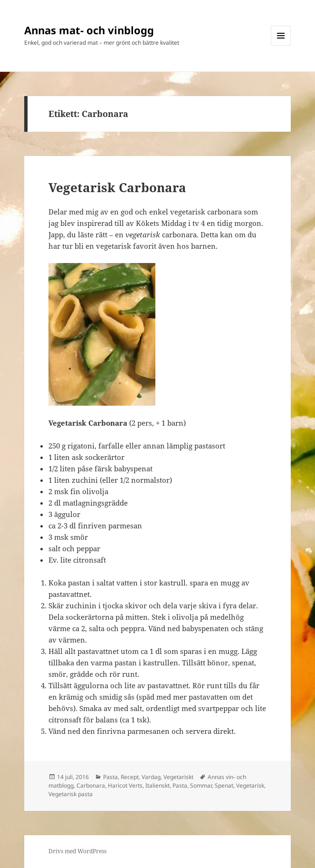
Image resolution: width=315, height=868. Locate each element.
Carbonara (91, 785)
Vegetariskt (178, 777)
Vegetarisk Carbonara (117, 187)
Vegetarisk (250, 785)
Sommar (201, 785)
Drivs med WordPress (77, 851)
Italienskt (157, 785)
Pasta (110, 777)
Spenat (224, 785)
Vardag (151, 777)
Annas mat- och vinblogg (89, 30)
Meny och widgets (281, 45)
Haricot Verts (125, 785)
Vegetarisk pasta (71, 794)
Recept (130, 777)
